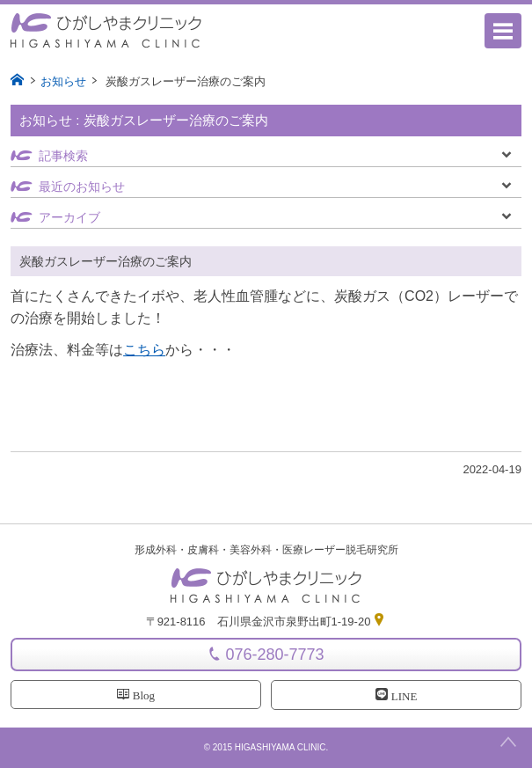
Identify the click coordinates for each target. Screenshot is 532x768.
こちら (144, 350)
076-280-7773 (274, 655)
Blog (136, 695)
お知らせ (63, 81)
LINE (397, 696)
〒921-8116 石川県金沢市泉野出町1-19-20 (266, 622)
